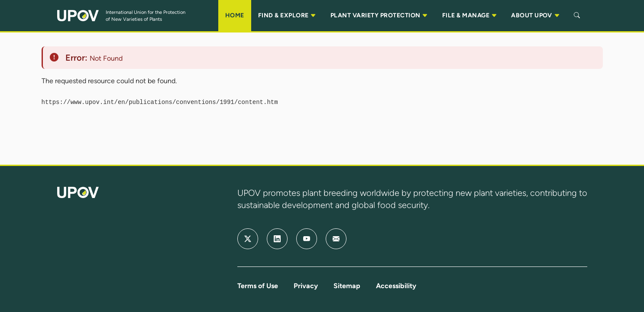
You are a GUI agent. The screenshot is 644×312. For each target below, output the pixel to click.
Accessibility (396, 286)
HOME (235, 15)
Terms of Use (258, 286)
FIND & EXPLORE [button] (287, 16)
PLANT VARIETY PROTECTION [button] (379, 16)
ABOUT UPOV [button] (536, 16)
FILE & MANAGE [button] (470, 16)
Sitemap (347, 286)
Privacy (306, 286)
